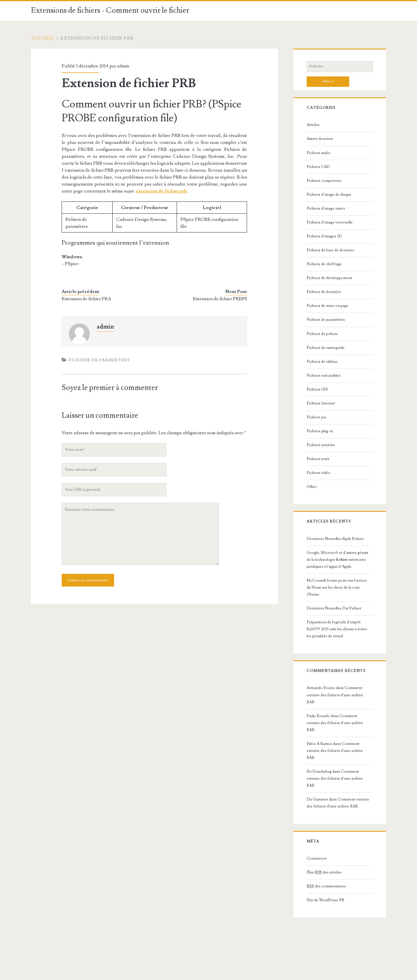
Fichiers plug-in (320, 431)
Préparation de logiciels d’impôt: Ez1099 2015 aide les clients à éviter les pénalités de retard (337, 629)
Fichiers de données (324, 292)
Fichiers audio (319, 153)
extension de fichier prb (161, 191)
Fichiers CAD (318, 167)
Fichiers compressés (324, 181)
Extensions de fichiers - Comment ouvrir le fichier (110, 10)
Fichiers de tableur (322, 362)
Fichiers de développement (329, 278)
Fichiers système (321, 445)
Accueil (43, 38)
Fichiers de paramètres (99, 360)
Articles (313, 125)
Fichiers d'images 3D (324, 236)
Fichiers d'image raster (326, 208)
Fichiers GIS (317, 389)
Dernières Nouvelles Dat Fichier (334, 608)
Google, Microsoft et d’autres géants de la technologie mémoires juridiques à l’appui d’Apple (338, 560)
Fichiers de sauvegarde (326, 348)
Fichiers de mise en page (328, 306)
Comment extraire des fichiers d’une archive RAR (335, 695)
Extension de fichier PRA (86, 299)
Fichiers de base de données (330, 250)
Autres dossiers (320, 139)
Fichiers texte (318, 459)
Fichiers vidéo (319, 473)
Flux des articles (324, 872)
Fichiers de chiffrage (324, 264)
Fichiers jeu (316, 417)
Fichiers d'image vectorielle (330, 222)
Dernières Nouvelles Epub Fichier (335, 539)
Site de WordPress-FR (325, 900)
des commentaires (326, 886)
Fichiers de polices (322, 334)
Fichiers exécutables (324, 375)
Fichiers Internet (321, 403)
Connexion (317, 858)
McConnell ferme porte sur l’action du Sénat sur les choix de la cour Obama (337, 587)
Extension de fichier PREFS (220, 299)
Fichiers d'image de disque (329, 195)
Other (312, 487)
